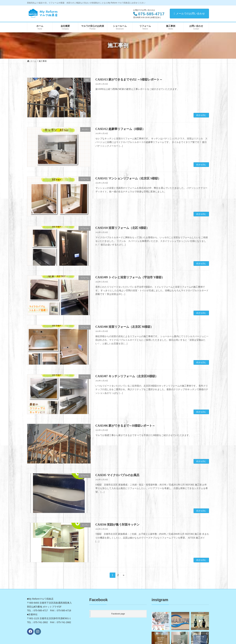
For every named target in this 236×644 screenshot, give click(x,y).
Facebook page (118, 614)
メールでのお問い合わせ (189, 14)
